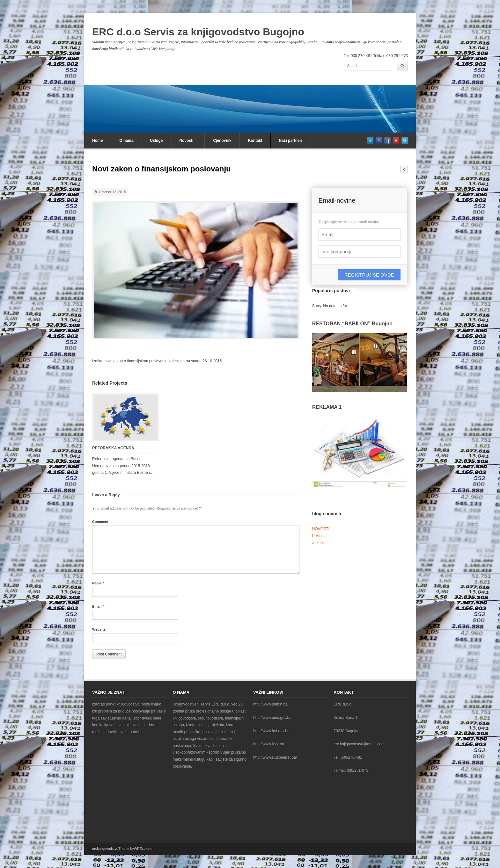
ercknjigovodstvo (105, 849)
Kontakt (255, 141)
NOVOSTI (321, 529)
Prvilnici (319, 536)
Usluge (156, 141)
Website (99, 629)
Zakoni (318, 543)
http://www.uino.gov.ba (272, 718)
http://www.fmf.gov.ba (271, 731)
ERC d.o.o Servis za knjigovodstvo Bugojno (198, 32)
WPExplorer (143, 849)
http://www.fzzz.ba (269, 744)
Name (98, 583)
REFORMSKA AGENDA (113, 448)
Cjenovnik (222, 141)
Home (97, 141)
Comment (100, 522)
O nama (126, 141)
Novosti (186, 141)
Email (98, 606)
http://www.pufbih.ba (270, 704)
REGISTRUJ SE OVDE (369, 275)
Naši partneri (290, 141)
